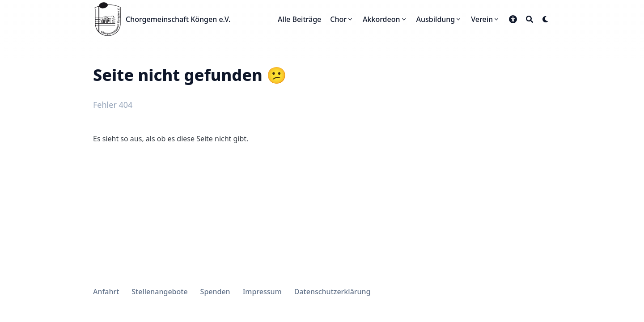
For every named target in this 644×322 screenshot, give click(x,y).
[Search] (530, 19)
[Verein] (485, 19)
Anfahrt (106, 292)
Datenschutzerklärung (333, 292)
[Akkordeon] (385, 19)
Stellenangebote (159, 292)
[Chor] (342, 19)
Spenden (215, 292)
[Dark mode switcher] (546, 19)
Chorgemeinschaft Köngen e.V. (178, 19)
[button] (513, 19)
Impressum (262, 292)
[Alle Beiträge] (299, 19)
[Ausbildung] (439, 19)
